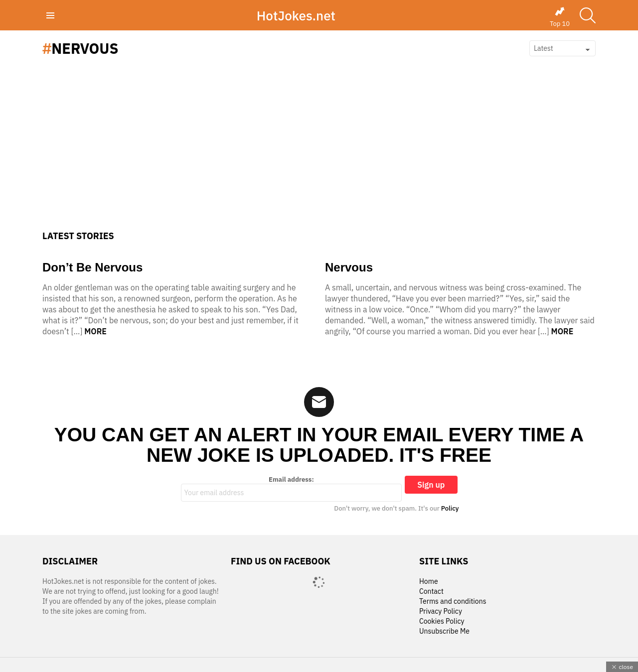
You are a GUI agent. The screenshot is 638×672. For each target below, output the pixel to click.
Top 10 (560, 17)
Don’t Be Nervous (92, 267)
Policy (450, 508)
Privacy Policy (441, 611)
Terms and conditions (453, 602)
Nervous (349, 267)
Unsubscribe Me (444, 631)
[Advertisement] (319, 156)
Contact (431, 592)
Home (429, 582)
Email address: (292, 489)
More (95, 331)
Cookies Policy (442, 621)
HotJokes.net (296, 15)
